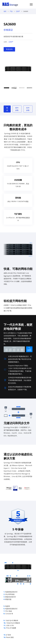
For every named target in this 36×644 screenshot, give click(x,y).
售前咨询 (9, 49)
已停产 (18, 11)
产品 (11, 11)
